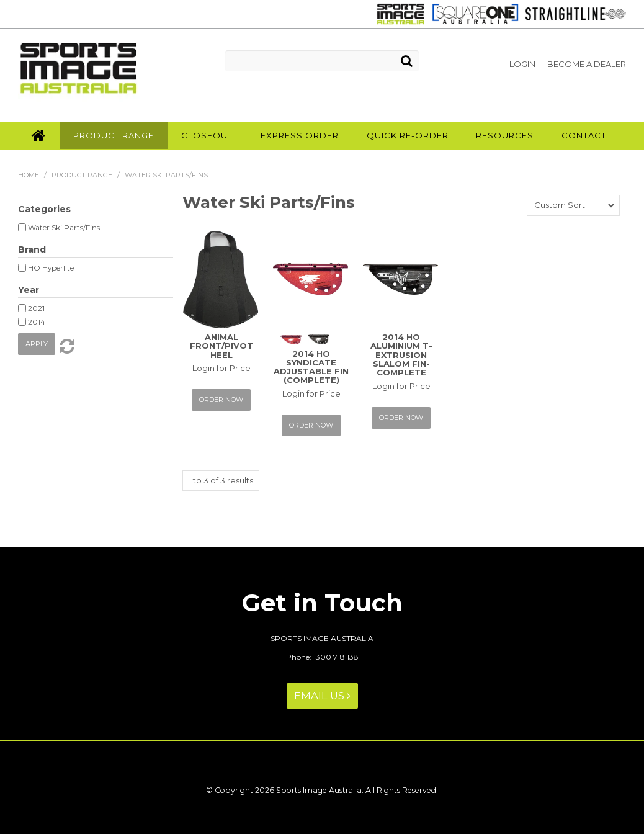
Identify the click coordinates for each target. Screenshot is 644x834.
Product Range (114, 135)
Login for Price (221, 368)
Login (522, 64)
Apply (37, 344)
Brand (32, 249)
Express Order (300, 135)
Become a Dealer (587, 64)
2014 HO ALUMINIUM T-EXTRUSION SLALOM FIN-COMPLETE (401, 355)
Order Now (221, 400)
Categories (44, 209)
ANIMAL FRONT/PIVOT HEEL (221, 346)
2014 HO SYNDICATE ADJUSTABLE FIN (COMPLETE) (311, 367)
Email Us (322, 696)
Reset (66, 346)
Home (38, 136)
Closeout (207, 135)
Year (29, 290)
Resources (505, 135)
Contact (584, 135)
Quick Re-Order (408, 135)
